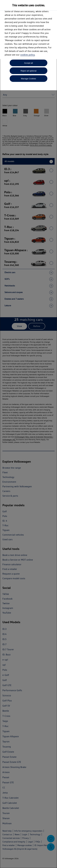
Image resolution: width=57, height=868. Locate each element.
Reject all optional (28, 71)
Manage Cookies (28, 79)
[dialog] (28, 434)
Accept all (28, 63)
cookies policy (27, 55)
